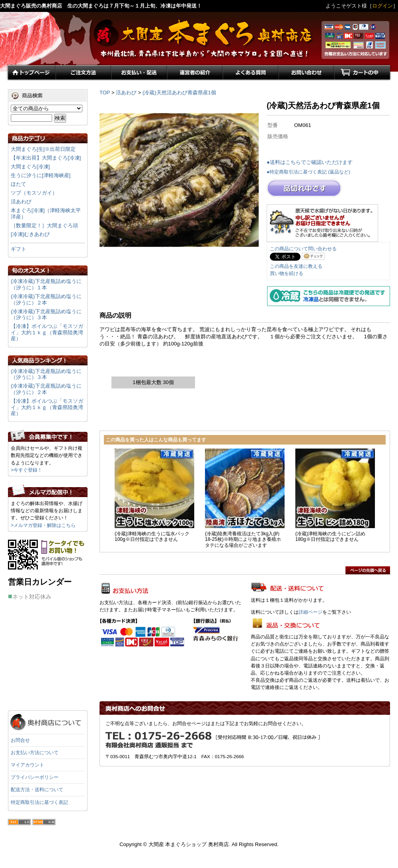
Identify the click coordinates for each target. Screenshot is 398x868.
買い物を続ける (287, 273)
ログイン (382, 6)
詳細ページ (310, 612)
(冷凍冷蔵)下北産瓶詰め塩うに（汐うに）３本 (46, 315)
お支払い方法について (35, 753)
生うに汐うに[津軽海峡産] (41, 175)
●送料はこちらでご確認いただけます (310, 162)
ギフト (19, 249)
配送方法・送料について (37, 790)
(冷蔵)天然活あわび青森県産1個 (179, 93)
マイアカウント (27, 765)
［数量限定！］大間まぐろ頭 (44, 225)
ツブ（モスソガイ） (34, 193)
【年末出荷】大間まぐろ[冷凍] (46, 158)
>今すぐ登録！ (26, 470)
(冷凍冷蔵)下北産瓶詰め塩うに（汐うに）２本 (46, 299)
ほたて (19, 184)
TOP (105, 93)
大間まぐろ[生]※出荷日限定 (43, 149)
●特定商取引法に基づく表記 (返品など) (308, 172)
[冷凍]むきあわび (30, 234)
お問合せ (20, 740)
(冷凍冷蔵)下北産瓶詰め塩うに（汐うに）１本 (46, 284)
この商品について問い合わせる (303, 249)
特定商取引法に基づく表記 (39, 802)
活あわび (126, 93)
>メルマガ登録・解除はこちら (43, 525)
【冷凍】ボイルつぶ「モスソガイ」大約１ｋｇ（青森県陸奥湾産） (47, 332)
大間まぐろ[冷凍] (30, 167)
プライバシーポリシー (35, 777)
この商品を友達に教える (296, 266)
